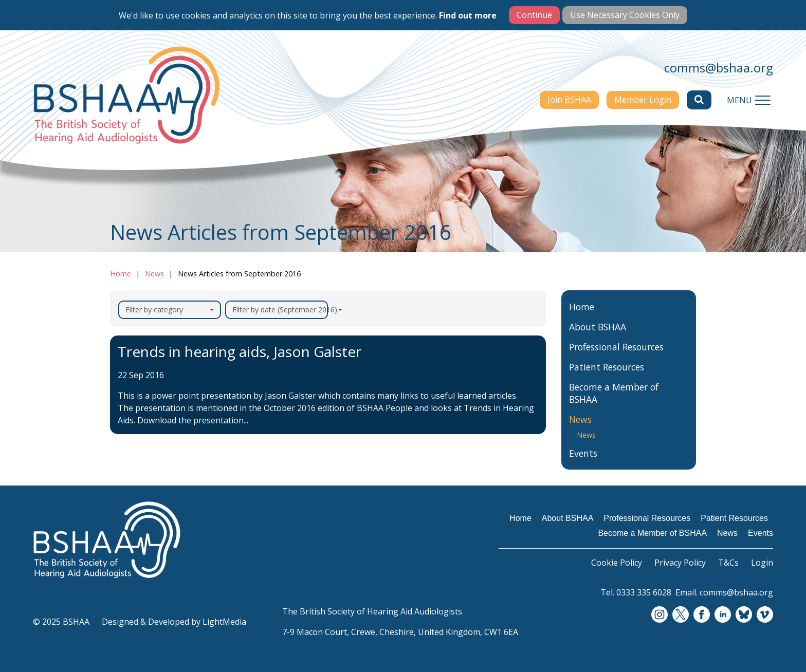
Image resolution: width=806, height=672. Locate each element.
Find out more (468, 15)
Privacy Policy (680, 563)
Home (121, 274)
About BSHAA (598, 327)
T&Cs (728, 563)
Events (583, 453)
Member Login (643, 100)
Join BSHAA (569, 100)
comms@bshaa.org (719, 68)
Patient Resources (607, 367)
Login (762, 563)
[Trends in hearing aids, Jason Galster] (328, 385)
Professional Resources (616, 347)
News (154, 274)
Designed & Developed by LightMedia (174, 622)
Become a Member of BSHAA (614, 393)
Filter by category (170, 310)
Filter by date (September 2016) (280, 310)
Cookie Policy (617, 563)
